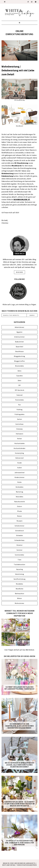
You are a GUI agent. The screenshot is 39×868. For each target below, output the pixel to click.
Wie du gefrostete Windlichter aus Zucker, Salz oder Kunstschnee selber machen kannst (20, 765)
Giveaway (19, 429)
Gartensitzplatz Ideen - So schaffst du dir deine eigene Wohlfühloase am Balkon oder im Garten (19, 804)
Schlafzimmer (20, 526)
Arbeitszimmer (19, 337)
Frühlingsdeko (19, 414)
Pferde (19, 511)
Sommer (20, 550)
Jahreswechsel (20, 472)
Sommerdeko (19, 555)
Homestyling (19, 453)
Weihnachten (19, 593)
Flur (19, 405)
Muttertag (20, 492)
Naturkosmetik (20, 502)
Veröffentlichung (20, 579)
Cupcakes (19, 376)
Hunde (19, 463)
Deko (19, 380)
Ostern (19, 506)
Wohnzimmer (19, 603)
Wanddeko (19, 584)
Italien (19, 468)
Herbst (19, 439)
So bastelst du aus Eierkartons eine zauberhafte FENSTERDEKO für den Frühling (19, 843)
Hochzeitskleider (19, 448)
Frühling (19, 409)
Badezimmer (19, 342)
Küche (19, 482)
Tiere (19, 560)
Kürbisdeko (19, 487)
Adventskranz (19, 327)
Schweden (19, 535)
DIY (20, 385)
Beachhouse (19, 351)
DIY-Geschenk (20, 390)
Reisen (19, 516)
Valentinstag (20, 574)
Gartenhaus (19, 424)
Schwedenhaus (19, 540)
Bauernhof (19, 347)
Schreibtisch (20, 531)
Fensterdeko (19, 400)
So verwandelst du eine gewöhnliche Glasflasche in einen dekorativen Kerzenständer (19, 726)
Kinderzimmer (20, 477)
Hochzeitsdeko (20, 443)
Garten (19, 419)
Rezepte (19, 521)
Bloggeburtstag (19, 356)
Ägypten (19, 332)
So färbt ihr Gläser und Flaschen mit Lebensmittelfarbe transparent (19, 688)
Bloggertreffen (19, 361)
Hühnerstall (19, 458)
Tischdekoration (19, 564)
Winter (20, 598)
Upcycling (19, 569)
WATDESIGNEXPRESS (30, 865)
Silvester (20, 545)
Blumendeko (19, 366)
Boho (19, 371)
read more (19, 272)
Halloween (20, 434)
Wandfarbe (19, 589)
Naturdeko (19, 497)
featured (19, 395)
